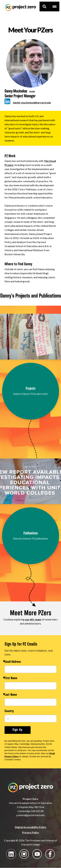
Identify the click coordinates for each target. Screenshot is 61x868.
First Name (11, 678)
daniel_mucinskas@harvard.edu (32, 102)
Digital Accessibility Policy (31, 827)
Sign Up (17, 730)
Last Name (11, 695)
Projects (31, 389)
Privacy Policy (31, 832)
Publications (31, 533)
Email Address (13, 662)
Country (9, 711)
